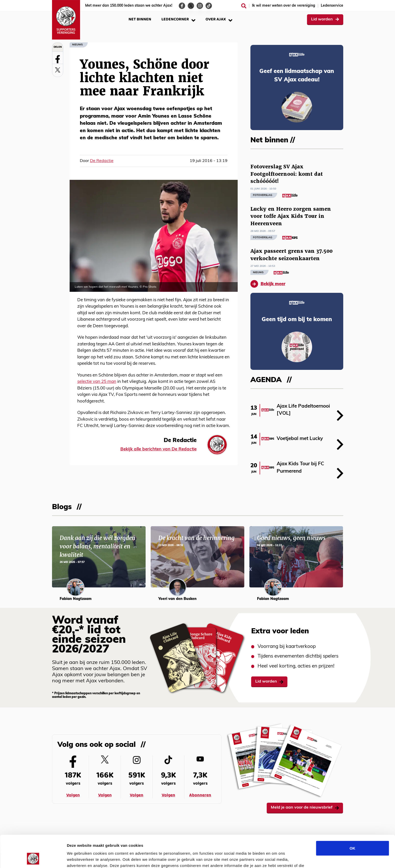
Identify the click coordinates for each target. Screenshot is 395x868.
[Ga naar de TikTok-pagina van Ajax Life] (209, 6)
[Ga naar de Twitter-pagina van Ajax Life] (191, 6)
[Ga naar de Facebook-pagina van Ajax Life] (182, 6)
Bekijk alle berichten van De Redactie (158, 449)
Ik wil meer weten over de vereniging (284, 6)
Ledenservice (332, 6)
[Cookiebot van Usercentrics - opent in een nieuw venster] (33, 858)
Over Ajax (219, 19)
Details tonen (276, 858)
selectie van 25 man (97, 382)
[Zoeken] (244, 6)
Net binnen (140, 19)
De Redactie (102, 161)
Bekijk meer (268, 284)
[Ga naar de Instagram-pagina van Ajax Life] (200, 6)
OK (353, 818)
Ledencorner (178, 19)
